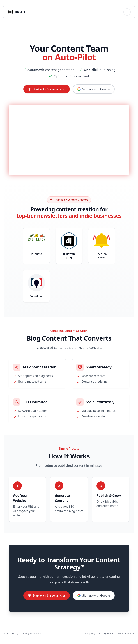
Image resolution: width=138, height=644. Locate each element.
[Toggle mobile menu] (127, 12)
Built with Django (69, 256)
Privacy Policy (106, 634)
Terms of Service (125, 634)
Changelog (89, 634)
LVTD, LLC (17, 633)
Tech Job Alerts (102, 256)
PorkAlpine (36, 296)
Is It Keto (36, 254)
